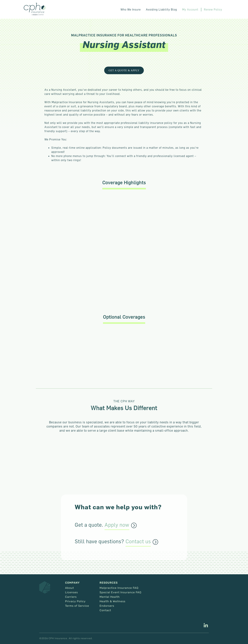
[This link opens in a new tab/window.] (206, 626)
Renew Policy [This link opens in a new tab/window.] (213, 9)
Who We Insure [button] (131, 9)
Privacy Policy (75, 601)
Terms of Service (77, 606)
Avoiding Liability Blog (161, 9)
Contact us (138, 542)
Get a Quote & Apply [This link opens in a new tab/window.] (124, 70)
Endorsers (107, 606)
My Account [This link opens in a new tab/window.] (190, 9)
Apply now (117, 525)
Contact (105, 610)
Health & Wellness (112, 601)
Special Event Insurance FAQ (120, 592)
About (69, 588)
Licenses (71, 592)
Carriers (71, 597)
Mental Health (110, 597)
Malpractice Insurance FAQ (119, 588)
